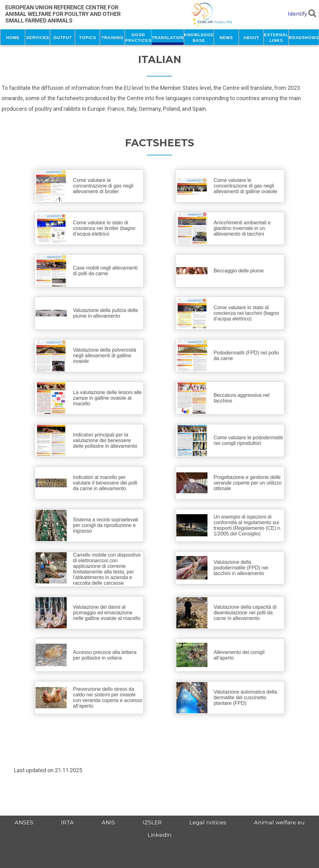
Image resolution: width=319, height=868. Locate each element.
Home (13, 37)
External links (276, 37)
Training (113, 37)
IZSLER (152, 822)
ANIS (108, 822)
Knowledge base (199, 37)
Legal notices (208, 822)
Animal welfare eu (279, 822)
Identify (298, 14)
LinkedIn (160, 835)
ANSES (24, 822)
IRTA (67, 822)
